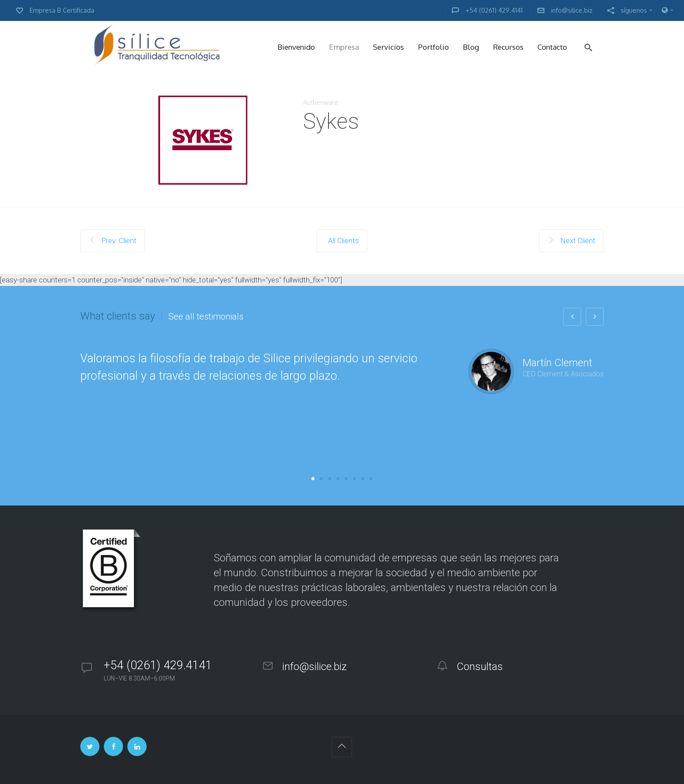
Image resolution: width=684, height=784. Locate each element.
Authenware (321, 103)
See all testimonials (206, 316)
